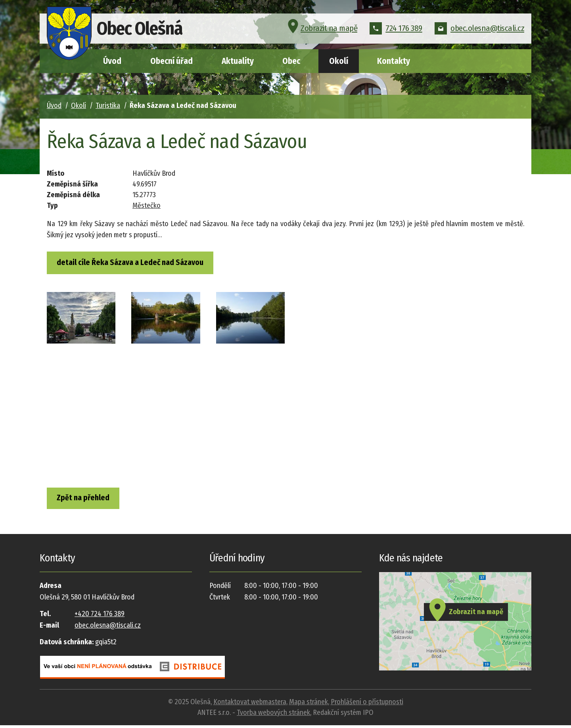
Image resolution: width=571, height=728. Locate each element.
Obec (291, 61)
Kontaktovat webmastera (250, 705)
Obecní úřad (171, 61)
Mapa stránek (308, 705)
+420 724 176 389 (100, 617)
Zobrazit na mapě (321, 29)
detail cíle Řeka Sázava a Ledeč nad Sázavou (133, 263)
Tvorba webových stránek (273, 715)
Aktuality (238, 61)
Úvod (112, 61)
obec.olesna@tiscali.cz (479, 29)
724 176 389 (396, 29)
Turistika (108, 106)
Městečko (147, 206)
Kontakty (394, 61)
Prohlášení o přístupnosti (367, 705)
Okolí (339, 61)
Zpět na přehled (86, 500)
